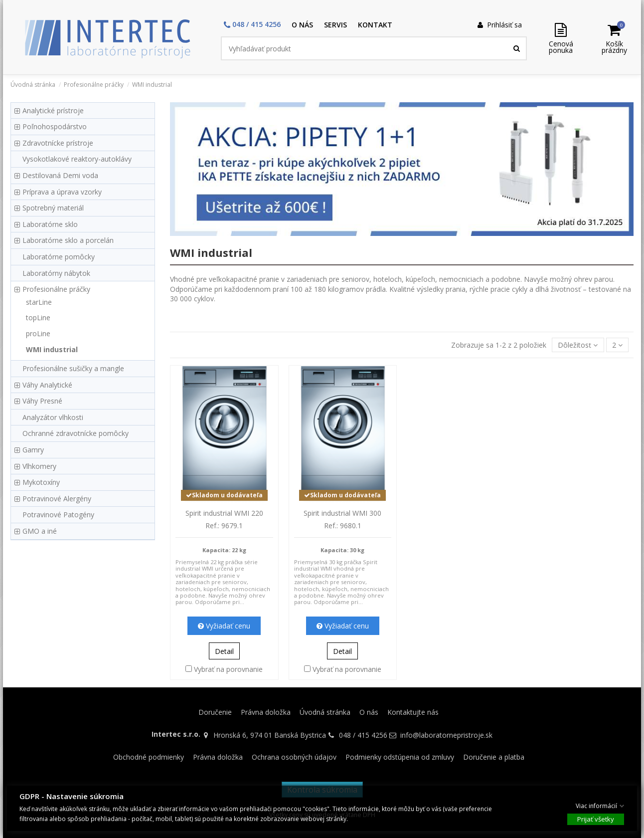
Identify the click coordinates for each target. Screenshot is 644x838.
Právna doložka (266, 712)
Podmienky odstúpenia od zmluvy (400, 757)
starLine (39, 302)
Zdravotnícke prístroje (58, 143)
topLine (38, 317)
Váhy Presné (42, 401)
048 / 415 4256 (363, 735)
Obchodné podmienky (149, 757)
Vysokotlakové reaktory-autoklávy (77, 159)
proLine (38, 333)
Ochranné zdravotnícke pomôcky (76, 433)
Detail (224, 651)
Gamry (33, 450)
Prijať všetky (596, 819)
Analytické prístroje (53, 110)
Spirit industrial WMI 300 (342, 513)
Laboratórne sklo (50, 224)
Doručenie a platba (494, 757)
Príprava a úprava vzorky (62, 192)
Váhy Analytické (47, 385)
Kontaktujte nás (413, 712)
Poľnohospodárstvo (55, 126)
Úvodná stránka (325, 712)
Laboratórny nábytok (56, 273)
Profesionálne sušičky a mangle (73, 368)
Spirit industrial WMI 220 (224, 513)
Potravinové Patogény (58, 515)
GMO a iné (40, 531)
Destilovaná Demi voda (60, 175)
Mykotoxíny (41, 482)
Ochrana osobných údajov (294, 757)
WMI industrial (52, 349)
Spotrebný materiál (53, 208)
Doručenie (215, 712)
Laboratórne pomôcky (59, 257)
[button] (252, 25)
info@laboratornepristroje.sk (446, 735)
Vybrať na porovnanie (228, 669)
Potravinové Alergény (57, 499)
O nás (369, 712)
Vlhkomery (39, 466)
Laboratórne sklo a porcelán (68, 240)
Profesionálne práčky (56, 289)
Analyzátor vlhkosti (53, 417)
